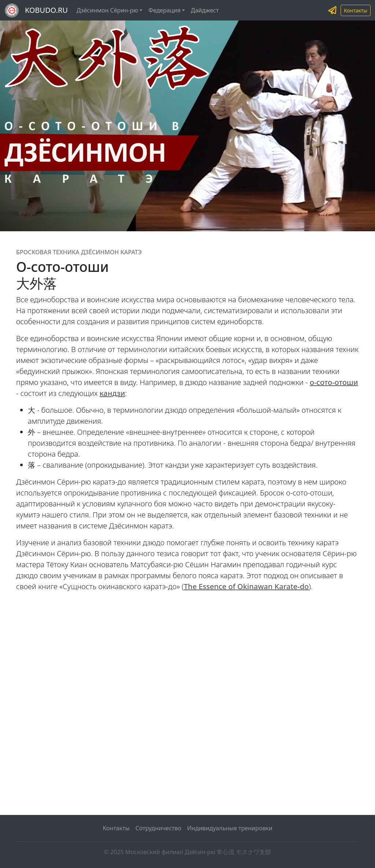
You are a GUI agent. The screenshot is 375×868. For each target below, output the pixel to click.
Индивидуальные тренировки (230, 828)
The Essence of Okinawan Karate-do (246, 586)
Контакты (356, 10)
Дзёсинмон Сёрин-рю (107, 10)
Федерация (164, 10)
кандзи (112, 393)
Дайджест (205, 10)
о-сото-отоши (334, 382)
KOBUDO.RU (46, 10)
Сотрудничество (158, 828)
